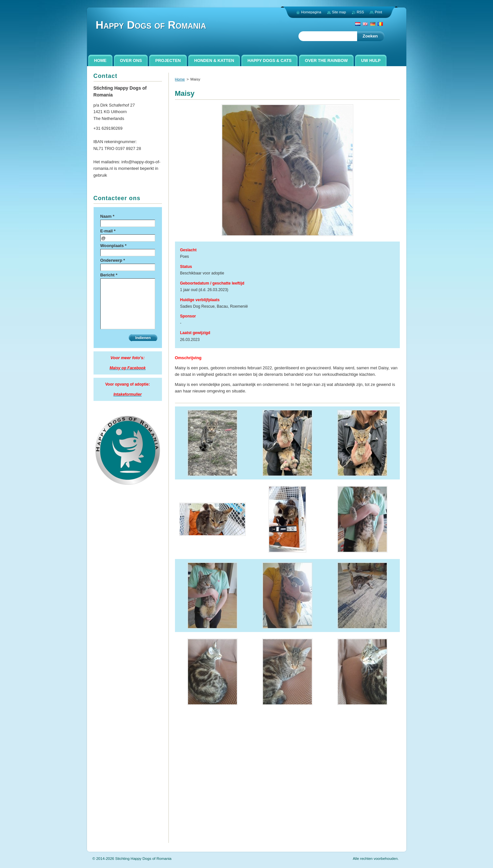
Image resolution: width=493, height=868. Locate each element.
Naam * (107, 216)
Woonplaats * (114, 246)
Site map (339, 12)
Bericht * (109, 275)
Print (378, 12)
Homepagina (311, 12)
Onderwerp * (113, 260)
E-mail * (108, 231)
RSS (360, 12)
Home (180, 79)
